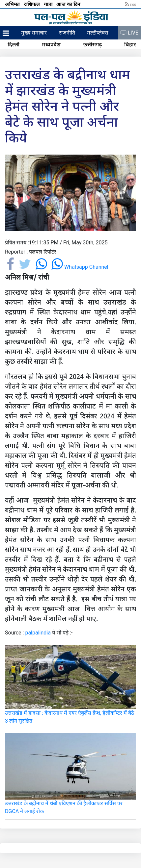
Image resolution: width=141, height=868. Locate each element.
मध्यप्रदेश (51, 44)
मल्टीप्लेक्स (98, 33)
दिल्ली (14, 44)
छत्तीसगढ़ (93, 44)
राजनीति (67, 33)
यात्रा (49, 4)
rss (130, 4)
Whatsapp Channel (80, 267)
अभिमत (13, 4)
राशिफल (32, 4)
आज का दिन (69, 4)
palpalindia (38, 633)
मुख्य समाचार (34, 33)
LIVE (129, 33)
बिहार (130, 44)
